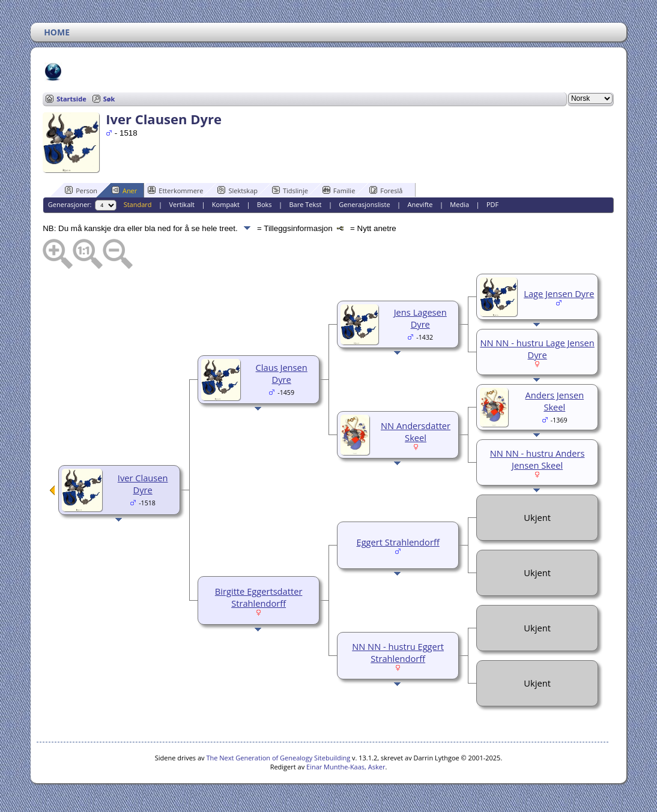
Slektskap (238, 190)
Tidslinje (290, 190)
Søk (109, 99)
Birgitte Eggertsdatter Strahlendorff (259, 597)
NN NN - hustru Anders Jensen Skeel (537, 459)
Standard (138, 204)
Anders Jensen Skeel (555, 401)
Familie (339, 190)
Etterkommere (175, 190)
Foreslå (386, 190)
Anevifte (420, 204)
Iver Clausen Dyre (143, 484)
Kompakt (226, 204)
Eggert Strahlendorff (398, 542)
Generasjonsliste (364, 204)
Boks (265, 204)
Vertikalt (182, 204)
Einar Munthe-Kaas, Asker (346, 767)
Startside (71, 99)
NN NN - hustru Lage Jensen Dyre (537, 349)
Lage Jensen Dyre (559, 293)
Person (81, 190)
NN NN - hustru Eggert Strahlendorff (398, 652)
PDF (492, 204)
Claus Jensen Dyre (282, 373)
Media (459, 204)
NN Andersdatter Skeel (416, 432)
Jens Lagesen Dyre (420, 318)
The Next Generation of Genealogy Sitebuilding (278, 758)
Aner (124, 190)
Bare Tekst (306, 204)
